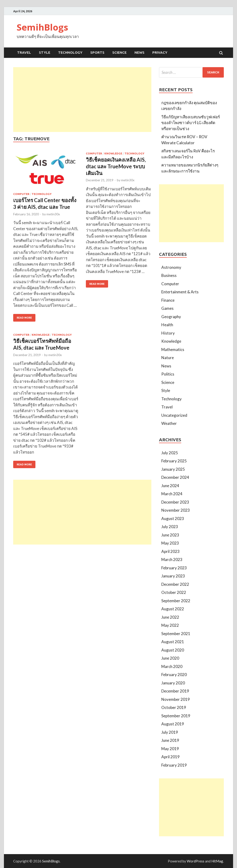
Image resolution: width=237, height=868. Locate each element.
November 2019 (176, 699)
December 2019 (175, 691)
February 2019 (174, 765)
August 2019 (173, 724)
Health (167, 325)
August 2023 (173, 519)
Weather (169, 423)
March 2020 (172, 666)
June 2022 (170, 617)
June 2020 (170, 658)
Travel (24, 52)
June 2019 (170, 740)
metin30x (53, 214)
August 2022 (173, 609)
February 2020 (174, 675)
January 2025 (173, 469)
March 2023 (172, 559)
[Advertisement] (82, 100)
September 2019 (176, 716)
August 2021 (173, 642)
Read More (24, 318)
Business (169, 275)
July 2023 (170, 527)
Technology (70, 52)
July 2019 (170, 732)
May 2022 (170, 625)
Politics (168, 374)
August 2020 (173, 650)
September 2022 (176, 601)
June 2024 (170, 486)
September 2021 (176, 634)
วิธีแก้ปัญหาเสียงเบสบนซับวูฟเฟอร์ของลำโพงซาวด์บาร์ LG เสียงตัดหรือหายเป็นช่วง (191, 123)
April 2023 (170, 551)
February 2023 (174, 568)
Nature (168, 358)
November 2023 (176, 510)
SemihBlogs (42, 27)
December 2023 (175, 502)
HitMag (217, 861)
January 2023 (173, 576)
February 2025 (174, 461)
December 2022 (175, 584)
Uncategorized (174, 415)
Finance (168, 300)
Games (167, 308)
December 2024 (175, 477)
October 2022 (174, 592)
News (139, 52)
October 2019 (174, 707)
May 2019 (170, 749)
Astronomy (171, 267)
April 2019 (170, 757)
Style (45, 52)
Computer (21, 194)
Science (119, 52)
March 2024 (172, 494)
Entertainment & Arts (180, 292)
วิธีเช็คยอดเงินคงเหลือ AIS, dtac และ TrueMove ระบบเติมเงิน (116, 166)
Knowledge (113, 153)
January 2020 (173, 683)
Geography (171, 317)
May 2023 (170, 543)
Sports (97, 52)
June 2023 (170, 535)
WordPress (196, 861)
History (168, 333)
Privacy (160, 52)
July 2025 (170, 453)
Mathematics (173, 349)
